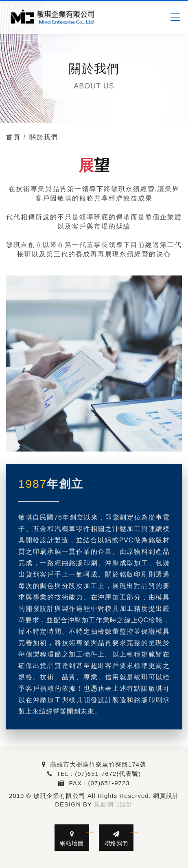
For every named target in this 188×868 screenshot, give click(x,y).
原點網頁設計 (114, 804)
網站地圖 (72, 838)
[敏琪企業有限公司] (53, 17)
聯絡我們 (116, 838)
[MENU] (175, 17)
